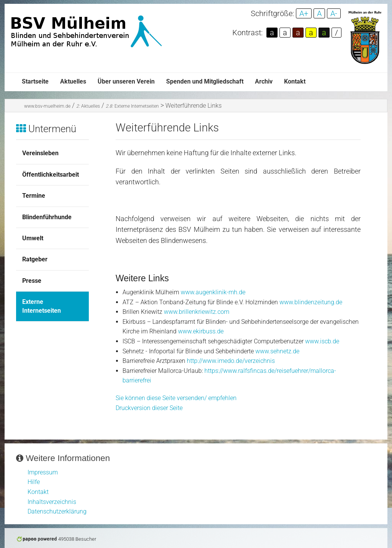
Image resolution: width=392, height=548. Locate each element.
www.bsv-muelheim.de (47, 106)
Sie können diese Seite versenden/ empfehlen (176, 398)
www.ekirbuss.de (201, 331)
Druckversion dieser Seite (149, 408)
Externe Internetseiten (132, 106)
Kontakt (295, 81)
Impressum (43, 472)
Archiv (264, 81)
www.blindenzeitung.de (311, 302)
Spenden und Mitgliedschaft (205, 81)
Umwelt (33, 238)
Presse (32, 281)
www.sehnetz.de (277, 351)
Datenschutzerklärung (57, 511)
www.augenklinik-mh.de (213, 292)
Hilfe (34, 482)
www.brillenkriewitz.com (197, 312)
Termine (34, 196)
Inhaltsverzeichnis (52, 502)
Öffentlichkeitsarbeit (51, 175)
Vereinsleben (40, 153)
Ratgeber (35, 259)
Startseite (35, 81)
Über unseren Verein (126, 81)
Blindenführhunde (47, 217)
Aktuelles (73, 81)
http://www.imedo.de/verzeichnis (231, 361)
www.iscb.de (322, 341)
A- (334, 13)
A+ (304, 13)
